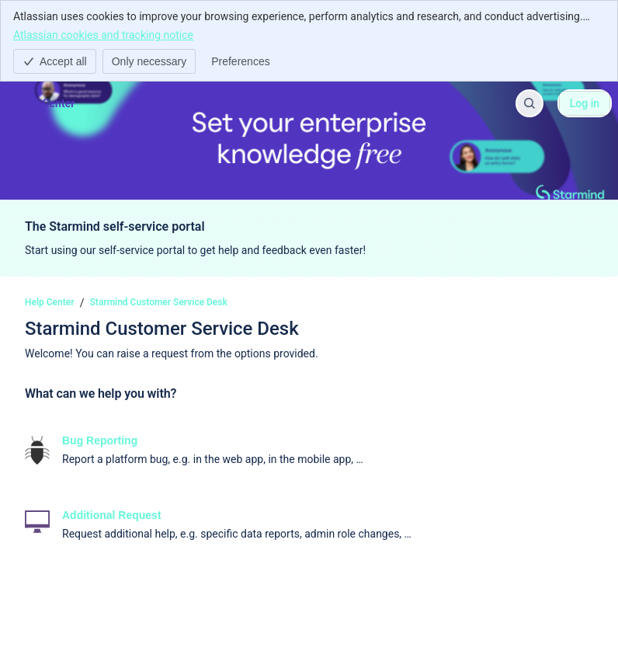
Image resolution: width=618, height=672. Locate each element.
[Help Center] (46, 103)
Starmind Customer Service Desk (159, 302)
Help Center (50, 302)
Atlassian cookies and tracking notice (103, 34)
